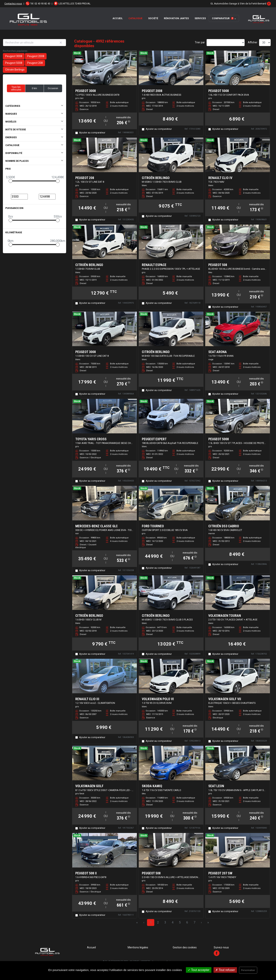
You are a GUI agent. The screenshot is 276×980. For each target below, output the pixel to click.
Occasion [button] (53, 88)
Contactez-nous (13, 4)
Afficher (253, 42)
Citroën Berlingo (15, 70)
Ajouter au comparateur (92, 133)
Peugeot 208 (35, 63)
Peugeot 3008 (14, 56)
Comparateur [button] (223, 18)
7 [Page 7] (194, 922)
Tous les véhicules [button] (16, 88)
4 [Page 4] (173, 922)
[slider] (11, 181)
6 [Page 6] (187, 922)
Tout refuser (225, 970)
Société (153, 18)
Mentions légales (138, 947)
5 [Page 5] (180, 922)
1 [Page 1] (151, 922)
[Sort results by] (226, 43)
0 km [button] (34, 88)
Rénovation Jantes (176, 18)
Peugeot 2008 (36, 56)
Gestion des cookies (185, 947)
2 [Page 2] (158, 922)
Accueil (118, 18)
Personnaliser (248, 970)
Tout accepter (199, 970)
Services (200, 18)
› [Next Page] (201, 922)
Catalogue (135, 18)
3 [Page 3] (165, 922)
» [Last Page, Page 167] (208, 922)
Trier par (200, 42)
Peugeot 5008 (14, 63)
